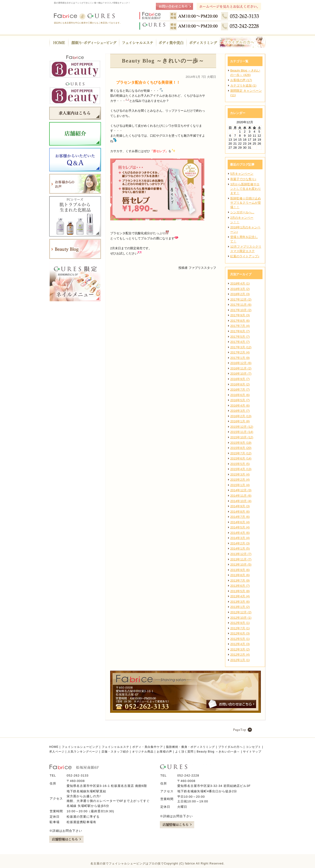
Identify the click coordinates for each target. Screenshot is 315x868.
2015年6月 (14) (241, 458)
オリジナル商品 (143, 752)
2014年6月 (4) (240, 522)
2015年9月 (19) (241, 443)
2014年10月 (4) (241, 501)
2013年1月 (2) (240, 607)
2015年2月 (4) (240, 480)
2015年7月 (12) (241, 453)
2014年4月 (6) (240, 533)
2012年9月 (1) (240, 623)
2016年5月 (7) (240, 400)
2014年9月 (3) (240, 506)
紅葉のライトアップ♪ (245, 256)
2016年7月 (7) (240, 390)
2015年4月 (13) (241, 469)
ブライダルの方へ (230, 747)
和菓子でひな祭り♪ (243, 179)
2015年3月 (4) (240, 474)
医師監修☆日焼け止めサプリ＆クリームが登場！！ (246, 203)
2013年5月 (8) (240, 591)
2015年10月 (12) (242, 437)
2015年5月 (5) (240, 464)
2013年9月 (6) (240, 570)
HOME (54, 747)
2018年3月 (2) (240, 289)
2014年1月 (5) (240, 549)
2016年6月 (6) (240, 395)
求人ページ (57, 752)
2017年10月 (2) (241, 310)
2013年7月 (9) (240, 581)
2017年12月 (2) (241, 299)
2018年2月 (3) (240, 294)
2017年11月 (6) (241, 305)
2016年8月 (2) (240, 384)
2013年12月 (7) (241, 554)
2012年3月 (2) (240, 649)
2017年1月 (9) (240, 358)
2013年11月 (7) (241, 559)
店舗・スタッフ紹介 (115, 752)
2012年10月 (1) (241, 618)
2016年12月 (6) (241, 363)
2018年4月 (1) (240, 283)
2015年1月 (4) (240, 485)
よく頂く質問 (184, 752)
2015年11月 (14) (242, 432)
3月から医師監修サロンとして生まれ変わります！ (246, 189)
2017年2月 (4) (240, 352)
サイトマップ (252, 752)
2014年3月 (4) (240, 538)
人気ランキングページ (83, 752)
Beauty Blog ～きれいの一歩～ (218, 752)
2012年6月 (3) (240, 633)
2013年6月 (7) (240, 586)
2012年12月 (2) (241, 612)
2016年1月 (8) (240, 421)
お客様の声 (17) (241, 80)
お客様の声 (164, 752)
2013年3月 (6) (240, 602)
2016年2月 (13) (241, 416)
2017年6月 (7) (240, 331)
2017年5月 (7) (240, 337)
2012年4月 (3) (240, 644)
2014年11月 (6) (241, 496)
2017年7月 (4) (240, 326)
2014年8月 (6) (240, 512)
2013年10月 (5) (241, 565)
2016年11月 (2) (241, 368)
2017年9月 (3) (240, 315)
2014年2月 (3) (240, 543)
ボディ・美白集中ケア (148, 747)
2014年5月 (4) (240, 527)
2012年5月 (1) (240, 639)
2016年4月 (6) (240, 406)
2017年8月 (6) (240, 321)
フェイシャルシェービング (80, 747)
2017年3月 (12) (241, 347)
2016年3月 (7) (240, 411)
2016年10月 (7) (241, 374)
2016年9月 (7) (240, 379)
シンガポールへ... (242, 212)
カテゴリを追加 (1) (243, 85)
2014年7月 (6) (240, 517)
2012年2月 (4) (240, 655)
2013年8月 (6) (240, 575)
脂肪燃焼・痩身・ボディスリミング (190, 747)
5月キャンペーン (242, 174)
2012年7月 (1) (240, 628)
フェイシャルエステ (115, 747)
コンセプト (253, 747)
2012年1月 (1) (240, 660)
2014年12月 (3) (241, 490)
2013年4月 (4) (240, 596)
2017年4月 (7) (240, 342)
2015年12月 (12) (242, 427)
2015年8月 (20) (241, 448)
